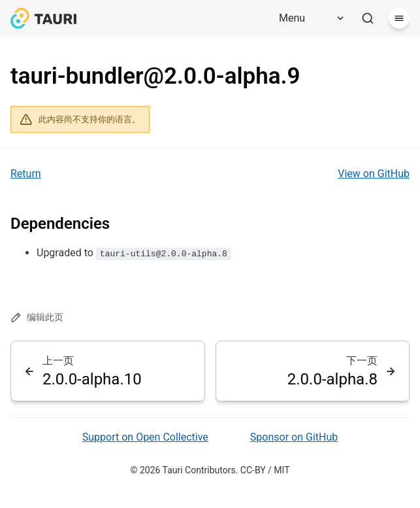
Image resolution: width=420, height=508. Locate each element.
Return (26, 174)
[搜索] (368, 18)
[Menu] (307, 18)
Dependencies (60, 224)
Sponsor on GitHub (294, 437)
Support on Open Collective (145, 437)
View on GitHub (374, 174)
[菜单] (399, 18)
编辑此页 (37, 317)
